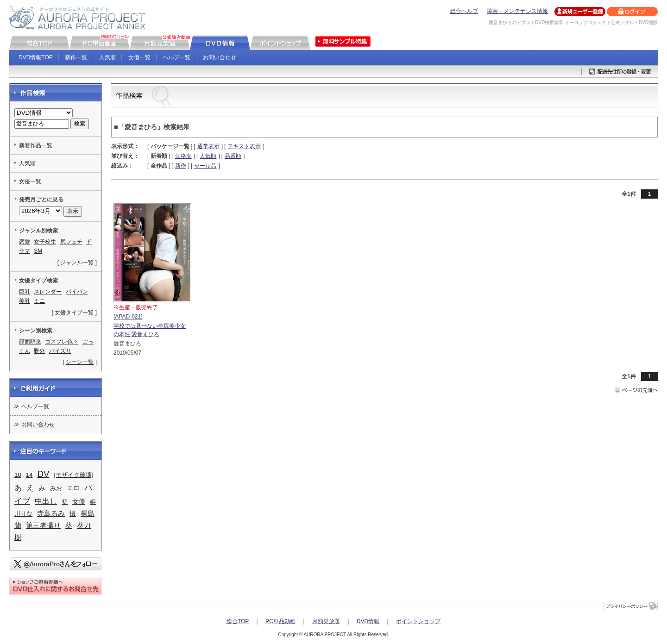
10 (18, 475)
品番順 (233, 156)
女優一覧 (139, 57)
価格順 (183, 156)
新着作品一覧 (36, 145)
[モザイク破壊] (73, 475)
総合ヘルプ (464, 11)
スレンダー (48, 292)
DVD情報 (368, 621)
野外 (39, 351)
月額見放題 (326, 621)
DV (43, 474)
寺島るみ (51, 513)
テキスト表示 (244, 146)
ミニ (39, 301)
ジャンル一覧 (77, 263)
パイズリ (60, 351)
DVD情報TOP (36, 57)
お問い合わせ (220, 57)
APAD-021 (128, 317)
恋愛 (25, 242)
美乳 (25, 301)
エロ (73, 488)
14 (29, 475)
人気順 (107, 57)
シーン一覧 (80, 362)
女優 (79, 501)
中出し (46, 501)
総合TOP (238, 621)
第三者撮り (43, 525)
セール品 (205, 166)
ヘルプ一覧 (176, 57)
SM (38, 251)
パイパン (77, 292)
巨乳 (25, 292)
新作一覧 (76, 57)
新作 (181, 166)
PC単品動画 (280, 621)
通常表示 (208, 146)
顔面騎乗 (30, 342)
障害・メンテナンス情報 (517, 11)
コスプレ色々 (62, 342)
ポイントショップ (418, 621)
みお (56, 488)
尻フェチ (71, 242)
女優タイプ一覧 (74, 313)
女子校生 (45, 242)
